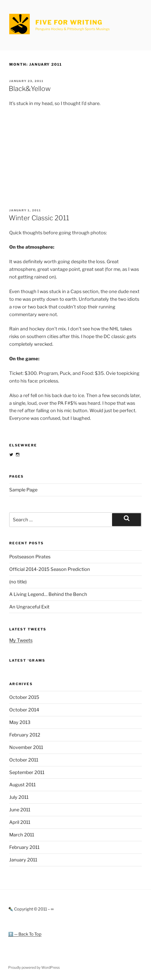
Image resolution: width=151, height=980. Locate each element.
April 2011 (20, 822)
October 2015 (24, 697)
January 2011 (23, 860)
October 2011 (24, 760)
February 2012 (25, 735)
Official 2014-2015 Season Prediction (50, 569)
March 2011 (22, 835)
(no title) (18, 582)
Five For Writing (69, 22)
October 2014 (24, 710)
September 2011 (27, 772)
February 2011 (24, 847)
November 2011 (26, 747)
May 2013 (20, 722)
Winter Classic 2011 (39, 218)
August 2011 (22, 785)
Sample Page (23, 490)
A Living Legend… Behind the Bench (48, 594)
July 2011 (19, 797)
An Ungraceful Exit (29, 607)
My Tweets (21, 640)
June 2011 (20, 810)
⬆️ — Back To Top (25, 934)
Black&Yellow (30, 89)
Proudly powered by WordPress (34, 967)
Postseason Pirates (30, 557)
